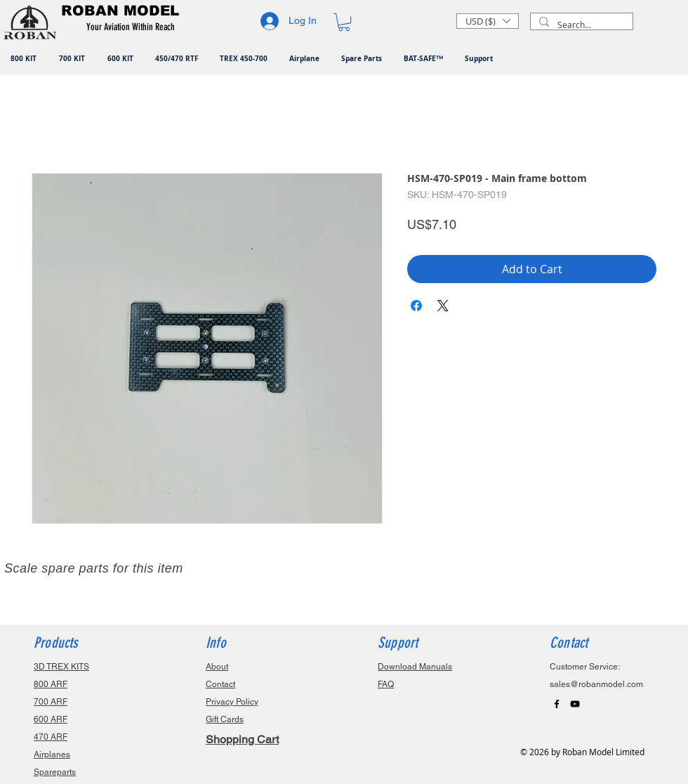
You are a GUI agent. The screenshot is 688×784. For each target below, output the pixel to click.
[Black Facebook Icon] (557, 704)
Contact (220, 684)
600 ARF (51, 719)
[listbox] (488, 21)
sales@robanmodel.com (596, 684)
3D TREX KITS (61, 667)
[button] (133, 27)
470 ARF (51, 737)
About (217, 667)
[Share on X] (443, 306)
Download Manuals (415, 667)
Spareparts (55, 772)
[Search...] (580, 25)
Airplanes (52, 754)
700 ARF (51, 702)
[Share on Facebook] (416, 306)
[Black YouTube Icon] (575, 704)
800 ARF (51, 684)
